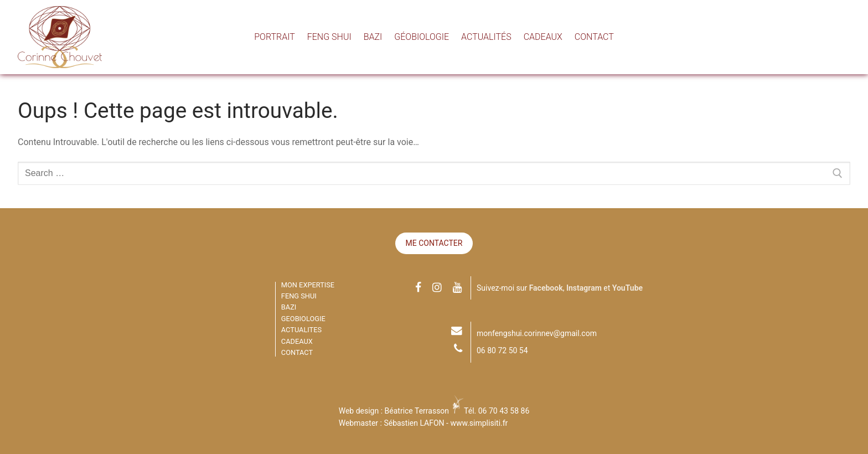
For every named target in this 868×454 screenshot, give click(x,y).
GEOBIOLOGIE (303, 319)
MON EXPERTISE (308, 285)
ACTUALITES (301, 330)
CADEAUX (297, 341)
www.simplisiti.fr (479, 423)
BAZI (289, 307)
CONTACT (297, 352)
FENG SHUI (299, 296)
